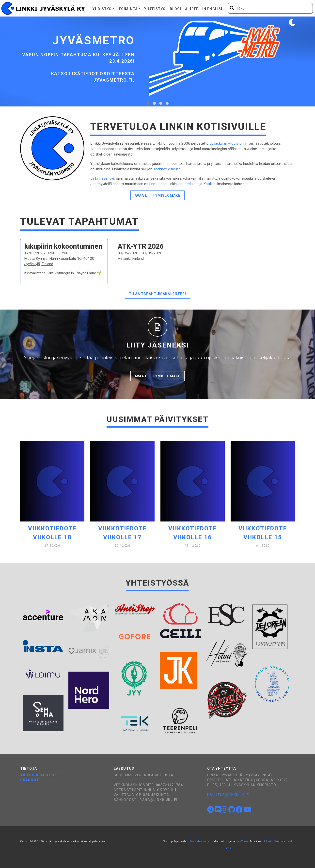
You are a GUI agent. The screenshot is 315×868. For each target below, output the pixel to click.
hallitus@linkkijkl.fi (229, 795)
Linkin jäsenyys (103, 178)
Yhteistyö (155, 9)
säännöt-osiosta (167, 169)
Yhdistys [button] (102, 9)
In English (213, 9)
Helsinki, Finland (131, 259)
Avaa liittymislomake (157, 195)
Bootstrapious (200, 841)
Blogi (176, 9)
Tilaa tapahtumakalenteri (158, 294)
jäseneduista (188, 184)
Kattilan (209, 184)
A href (192, 9)
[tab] (148, 103)
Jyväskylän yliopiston (227, 143)
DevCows (242, 841)
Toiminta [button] (128, 9)
